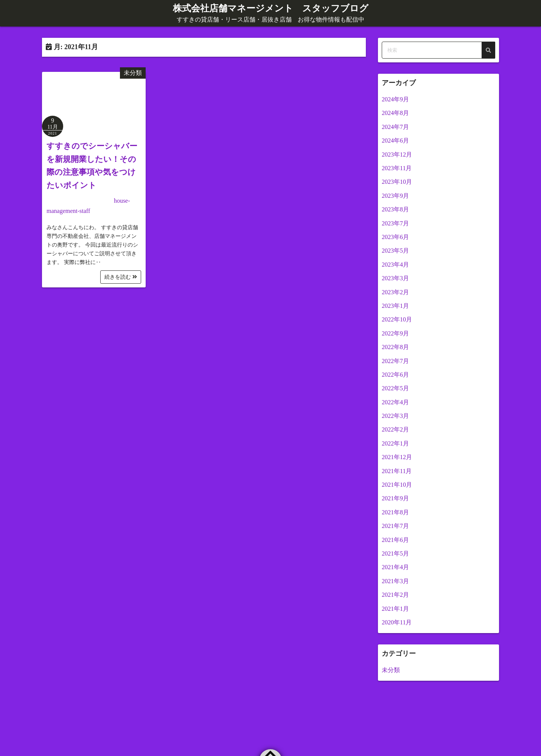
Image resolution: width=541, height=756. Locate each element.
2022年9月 (395, 333)
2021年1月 (395, 609)
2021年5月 (395, 553)
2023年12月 (397, 154)
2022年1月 (395, 443)
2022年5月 (395, 388)
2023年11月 (397, 168)
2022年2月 (395, 429)
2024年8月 (395, 113)
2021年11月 (397, 471)
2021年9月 (395, 498)
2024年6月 (395, 140)
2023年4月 (395, 265)
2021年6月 (395, 540)
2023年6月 (395, 237)
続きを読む (121, 277)
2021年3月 (395, 581)
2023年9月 (395, 196)
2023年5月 (395, 251)
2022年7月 (395, 361)
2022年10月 (397, 319)
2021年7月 (395, 526)
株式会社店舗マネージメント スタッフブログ (271, 8)
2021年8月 (395, 512)
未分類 (133, 73)
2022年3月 (395, 416)
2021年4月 (395, 567)
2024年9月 (395, 99)
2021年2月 (395, 595)
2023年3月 (395, 278)
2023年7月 (395, 223)
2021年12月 (397, 457)
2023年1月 (395, 306)
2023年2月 (395, 292)
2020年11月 (397, 622)
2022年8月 (395, 347)
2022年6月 (395, 375)
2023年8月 (395, 209)
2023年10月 (397, 182)
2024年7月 (395, 127)
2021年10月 (397, 485)
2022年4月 (395, 402)
